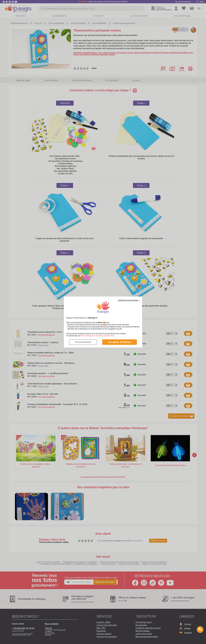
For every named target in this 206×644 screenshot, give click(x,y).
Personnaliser (83, 342)
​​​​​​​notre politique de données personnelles (98, 336)
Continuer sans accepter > (129, 300)
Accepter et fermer (120, 342)
